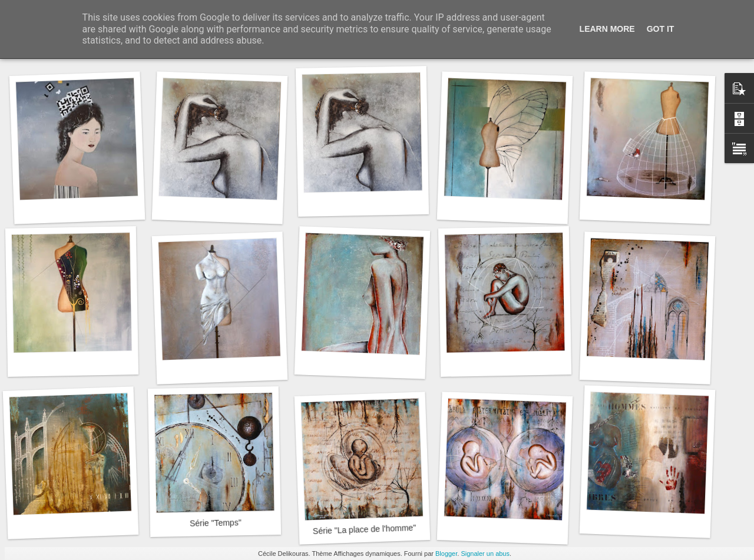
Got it (661, 29)
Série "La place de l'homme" (365, 529)
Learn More (607, 29)
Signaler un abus (485, 554)
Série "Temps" (216, 523)
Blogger (446, 554)
